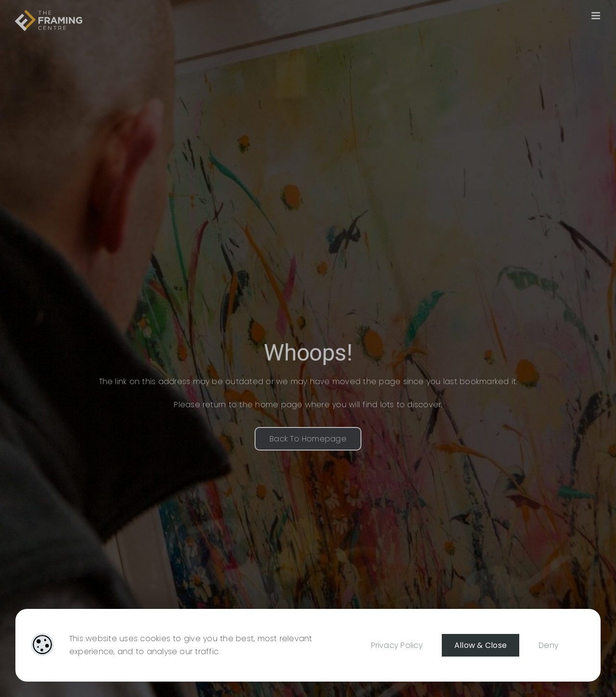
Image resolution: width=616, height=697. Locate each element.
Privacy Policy (397, 645)
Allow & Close (481, 645)
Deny (548, 645)
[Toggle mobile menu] (597, 16)
